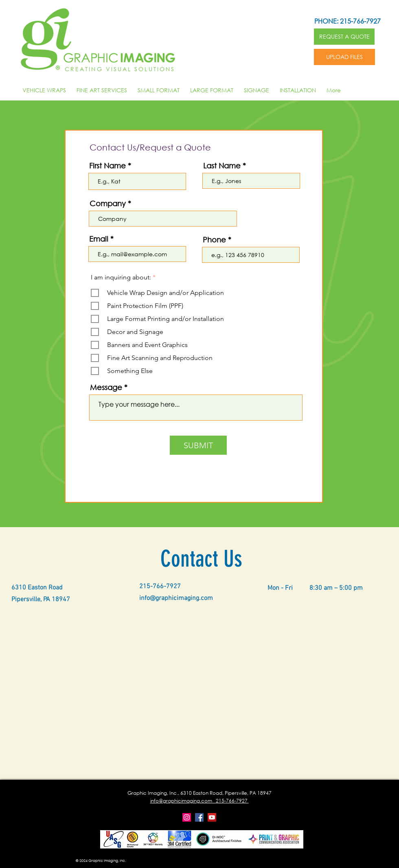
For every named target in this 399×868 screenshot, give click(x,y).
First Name (107, 166)
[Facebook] (199, 817)
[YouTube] (212, 817)
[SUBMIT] (198, 445)
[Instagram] (187, 817)
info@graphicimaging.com (176, 598)
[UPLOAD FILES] (344, 57)
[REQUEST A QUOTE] (344, 37)
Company (108, 203)
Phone (214, 240)
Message (106, 387)
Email (99, 239)
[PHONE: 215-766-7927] (356, 21)
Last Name (222, 166)
